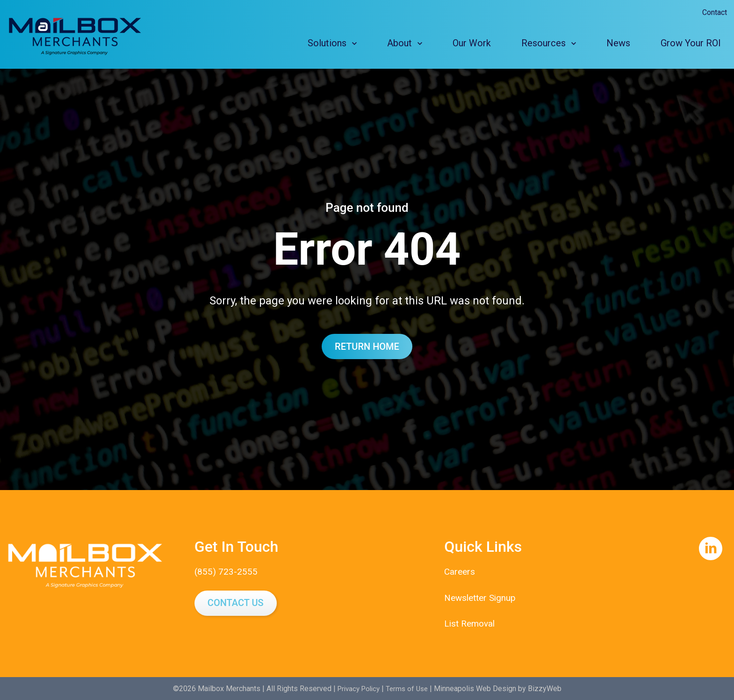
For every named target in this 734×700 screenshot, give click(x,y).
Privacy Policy (357, 688)
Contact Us (236, 603)
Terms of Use (409, 688)
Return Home (367, 346)
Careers (460, 571)
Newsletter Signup (482, 597)
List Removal (471, 623)
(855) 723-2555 (226, 571)
